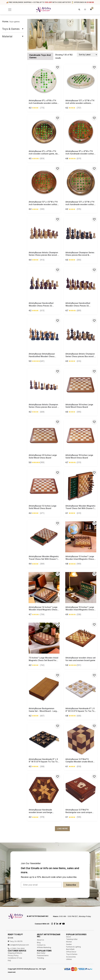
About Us (40, 940)
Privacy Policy (13, 955)
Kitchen (69, 942)
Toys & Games (13, 29)
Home (5, 21)
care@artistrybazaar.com (18, 945)
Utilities (69, 959)
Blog (39, 942)
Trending (40, 958)
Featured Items (43, 955)
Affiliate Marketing (44, 947)
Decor (68, 937)
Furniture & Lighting (73, 947)
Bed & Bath (70, 949)
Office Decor (71, 952)
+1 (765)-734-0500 (16, 948)
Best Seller (41, 953)
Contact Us (41, 945)
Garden (69, 944)
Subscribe (71, 885)
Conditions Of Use (15, 958)
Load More (62, 829)
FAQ (9, 961)
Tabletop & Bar (72, 939)
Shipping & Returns (15, 953)
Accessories (71, 957)
